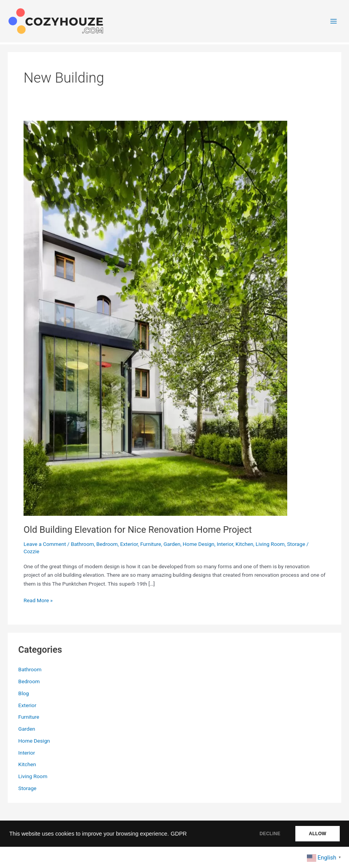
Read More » (38, 600)
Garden (172, 544)
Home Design (198, 544)
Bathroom (82, 544)
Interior (225, 544)
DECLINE (270, 834)
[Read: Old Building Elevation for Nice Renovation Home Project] (155, 318)
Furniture (151, 544)
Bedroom (107, 544)
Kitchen (244, 544)
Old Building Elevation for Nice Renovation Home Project (138, 530)
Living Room (270, 544)
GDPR (179, 834)
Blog (23, 693)
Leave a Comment (45, 544)
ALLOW (318, 834)
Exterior (129, 544)
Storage (296, 544)
